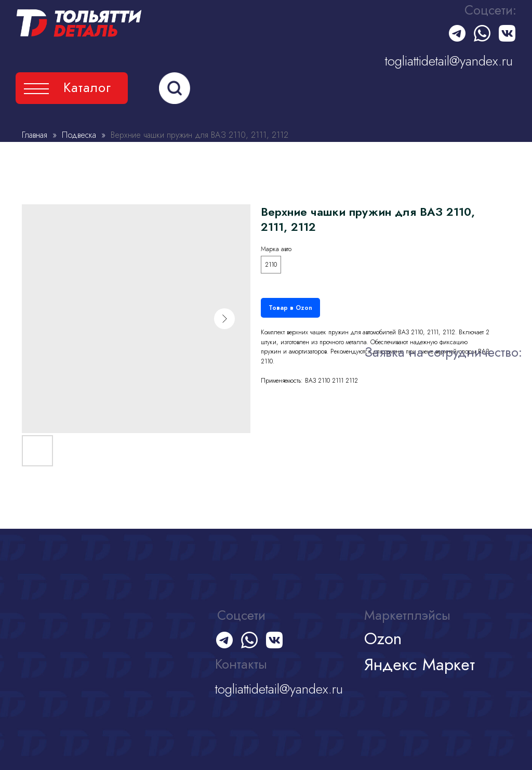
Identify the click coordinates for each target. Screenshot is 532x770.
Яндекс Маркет (420, 664)
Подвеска (80, 135)
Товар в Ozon (290, 308)
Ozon (383, 638)
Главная (35, 135)
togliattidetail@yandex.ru (449, 61)
